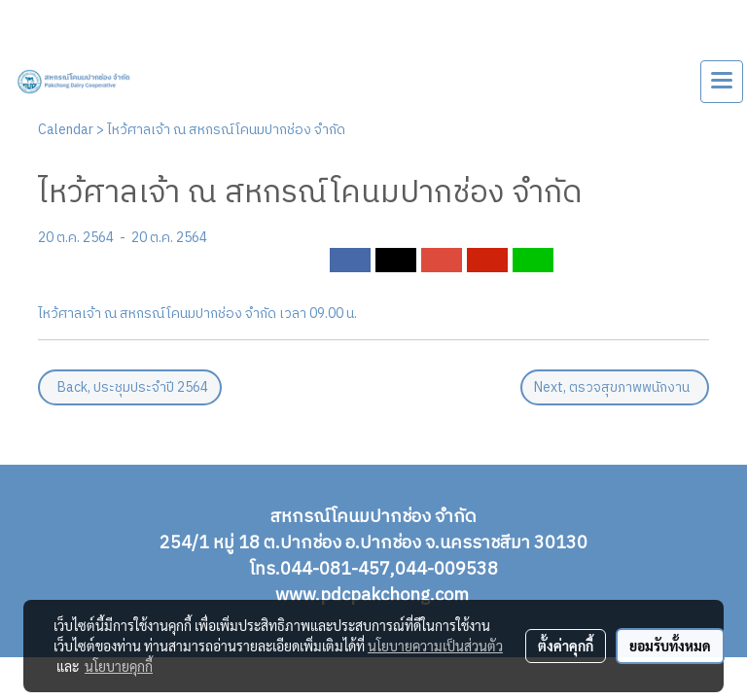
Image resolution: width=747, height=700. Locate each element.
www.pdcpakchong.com (374, 596)
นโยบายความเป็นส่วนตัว (435, 646)
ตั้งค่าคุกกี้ (566, 646)
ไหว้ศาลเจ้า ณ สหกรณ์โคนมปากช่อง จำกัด (226, 130)
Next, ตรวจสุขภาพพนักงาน (615, 387)
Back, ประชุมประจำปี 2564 (130, 387)
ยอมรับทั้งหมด (670, 646)
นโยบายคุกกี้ (119, 666)
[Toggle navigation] (722, 82)
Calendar (66, 130)
